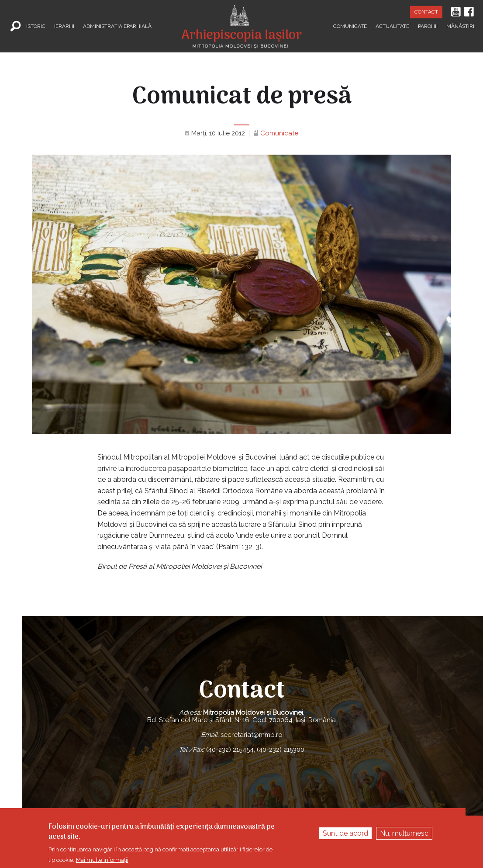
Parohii (428, 26)
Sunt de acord (345, 834)
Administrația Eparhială (117, 26)
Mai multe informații (102, 860)
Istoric (36, 26)
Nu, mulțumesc (404, 834)
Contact (426, 12)
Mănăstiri (460, 26)
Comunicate (350, 26)
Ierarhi (64, 26)
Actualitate (392, 26)
